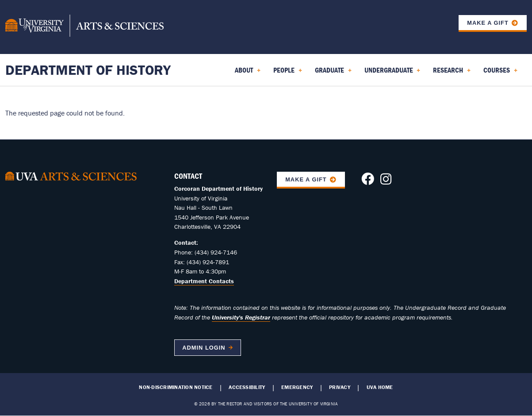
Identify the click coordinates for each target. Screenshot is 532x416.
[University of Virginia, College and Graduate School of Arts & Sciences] (84, 27)
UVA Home (380, 387)
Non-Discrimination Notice (176, 387)
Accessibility (247, 387)
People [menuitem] (288, 73)
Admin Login (204, 348)
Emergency (297, 387)
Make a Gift (488, 23)
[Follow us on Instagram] (386, 181)
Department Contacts (204, 281)
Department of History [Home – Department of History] (88, 70)
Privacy (340, 387)
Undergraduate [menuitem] (392, 73)
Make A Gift (306, 179)
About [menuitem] (248, 73)
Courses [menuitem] (500, 73)
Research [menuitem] (452, 73)
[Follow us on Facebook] (368, 181)
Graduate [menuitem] (333, 73)
